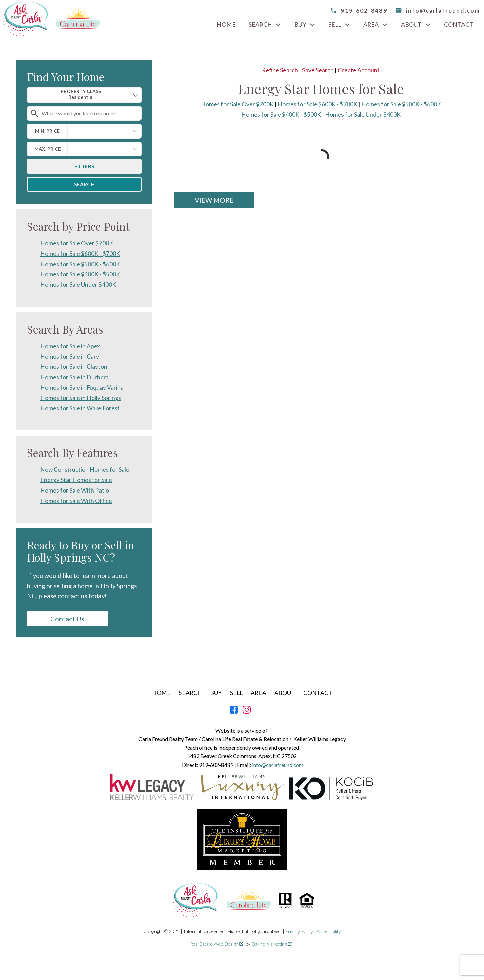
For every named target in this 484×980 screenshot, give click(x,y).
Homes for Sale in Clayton (74, 367)
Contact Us (67, 619)
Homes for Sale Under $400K (363, 114)
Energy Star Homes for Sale (76, 480)
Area (258, 693)
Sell (236, 693)
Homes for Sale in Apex (70, 346)
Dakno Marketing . (272, 944)
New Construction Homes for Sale (85, 469)
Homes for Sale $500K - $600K (401, 104)
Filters (84, 166)
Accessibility (329, 931)
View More (214, 200)
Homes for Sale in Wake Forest (80, 408)
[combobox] (84, 95)
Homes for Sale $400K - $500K (281, 114)
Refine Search (280, 70)
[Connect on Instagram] (247, 712)
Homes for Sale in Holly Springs (81, 398)
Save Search (318, 70)
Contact (459, 25)
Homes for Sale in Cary (70, 357)
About (285, 693)
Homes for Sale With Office (76, 501)
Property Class (81, 94)
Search (84, 184)
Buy (216, 693)
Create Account (359, 70)
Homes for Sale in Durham (74, 377)
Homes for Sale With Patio (75, 490)
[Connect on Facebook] (234, 712)
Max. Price (48, 149)
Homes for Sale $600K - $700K (317, 104)
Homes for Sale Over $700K (237, 104)
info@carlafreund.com (278, 765)
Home (226, 25)
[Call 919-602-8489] (359, 10)
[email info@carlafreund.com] (438, 10)
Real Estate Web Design (217, 944)
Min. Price (47, 131)
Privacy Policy (299, 931)
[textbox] (88, 113)
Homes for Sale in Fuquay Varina (82, 387)
